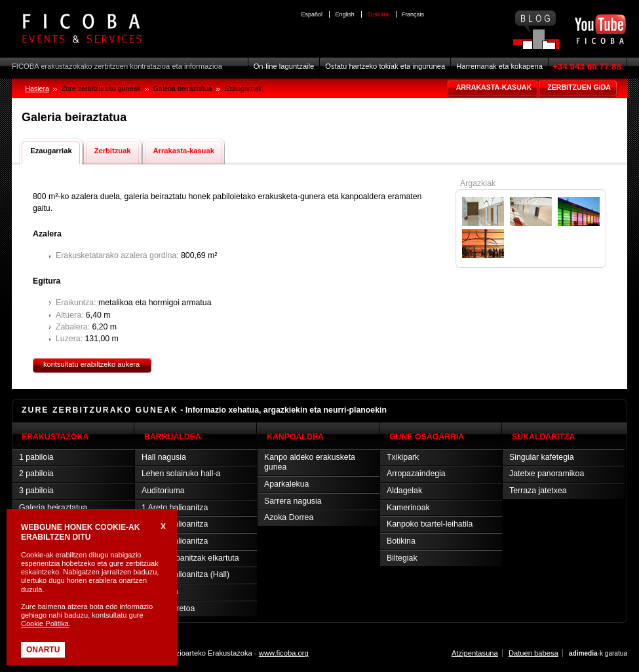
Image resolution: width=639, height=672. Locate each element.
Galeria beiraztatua (53, 508)
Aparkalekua (286, 484)
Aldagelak (404, 491)
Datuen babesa (533, 653)
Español (312, 14)
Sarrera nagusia (293, 501)
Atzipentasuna (475, 653)
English (344, 14)
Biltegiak (402, 558)
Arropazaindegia (416, 474)
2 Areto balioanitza (175, 524)
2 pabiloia (36, 474)
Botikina (401, 541)
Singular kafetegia (542, 457)
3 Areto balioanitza (175, 541)
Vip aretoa (160, 591)
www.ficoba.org (284, 653)
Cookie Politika (45, 624)
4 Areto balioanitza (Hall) (185, 574)
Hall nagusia (164, 457)
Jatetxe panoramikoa (547, 474)
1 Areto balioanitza (175, 508)
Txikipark (403, 457)
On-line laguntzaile (284, 66)
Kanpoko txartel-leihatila (430, 524)
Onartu (43, 650)
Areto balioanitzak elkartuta (190, 558)
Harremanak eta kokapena (499, 66)
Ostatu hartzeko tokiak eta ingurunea (385, 66)
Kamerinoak (408, 508)
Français (413, 14)
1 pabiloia (36, 457)
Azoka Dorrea (289, 517)
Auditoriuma (163, 491)
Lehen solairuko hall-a (181, 474)
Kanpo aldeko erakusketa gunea (310, 462)
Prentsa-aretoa (168, 608)
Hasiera (37, 88)
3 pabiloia (36, 491)
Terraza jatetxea (538, 491)
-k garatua (598, 653)
